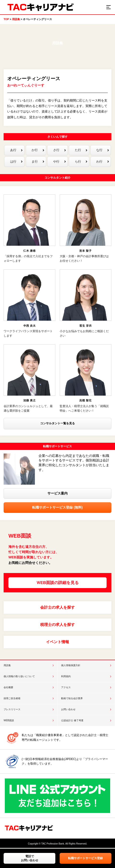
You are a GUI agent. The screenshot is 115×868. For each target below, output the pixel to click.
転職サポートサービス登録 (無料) (57, 508)
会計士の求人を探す (57, 608)
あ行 (16, 150)
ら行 (81, 162)
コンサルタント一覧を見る (57, 424)
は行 (16, 162)
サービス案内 (57, 494)
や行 (59, 162)
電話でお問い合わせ (30, 858)
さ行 (59, 150)
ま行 (38, 162)
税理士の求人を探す (57, 625)
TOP (6, 19)
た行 (81, 150)
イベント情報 (57, 642)
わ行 (102, 162)
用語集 (16, 19)
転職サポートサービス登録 (85, 858)
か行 (38, 150)
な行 (102, 150)
